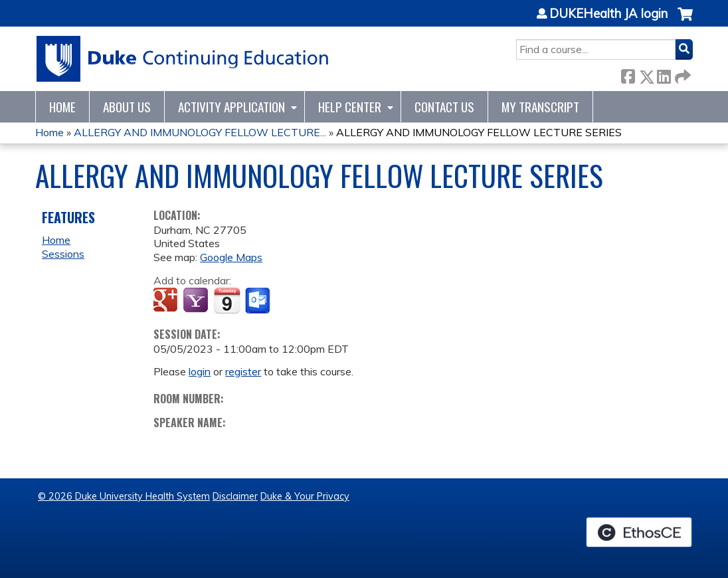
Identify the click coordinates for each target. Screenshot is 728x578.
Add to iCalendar (227, 300)
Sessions (63, 254)
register (243, 371)
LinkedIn (664, 74)
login (200, 371)
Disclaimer (235, 496)
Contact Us (444, 107)
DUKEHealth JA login (608, 14)
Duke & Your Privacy (305, 496)
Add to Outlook (259, 301)
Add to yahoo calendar (197, 301)
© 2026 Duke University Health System (124, 496)
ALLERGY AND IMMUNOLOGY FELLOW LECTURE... (200, 132)
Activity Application (231, 107)
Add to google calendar (167, 301)
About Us (127, 107)
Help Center (350, 107)
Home (62, 107)
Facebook (628, 74)
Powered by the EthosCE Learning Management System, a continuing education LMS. (639, 532)
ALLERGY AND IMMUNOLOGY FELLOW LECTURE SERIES (479, 132)
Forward (682, 74)
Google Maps (231, 257)
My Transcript (540, 107)
